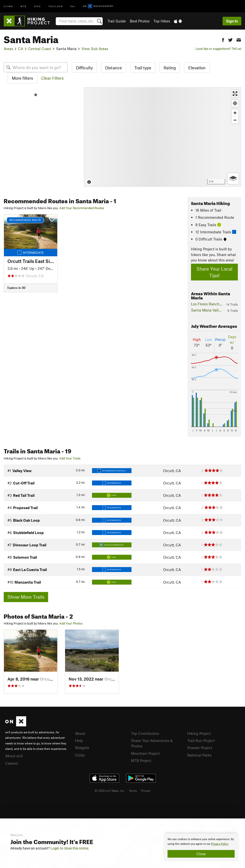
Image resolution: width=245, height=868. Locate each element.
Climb (8, 6)
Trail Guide (117, 21)
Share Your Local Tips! (214, 272)
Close (201, 854)
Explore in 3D (16, 288)
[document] (201, 847)
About (80, 733)
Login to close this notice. (70, 848)
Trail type (143, 68)
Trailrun (56, 6)
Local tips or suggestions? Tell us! (218, 49)
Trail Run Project (201, 740)
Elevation (197, 68)
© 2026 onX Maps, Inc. (110, 791)
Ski (73, 6)
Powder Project (200, 748)
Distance (113, 68)
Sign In (232, 21)
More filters (22, 78)
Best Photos (140, 21)
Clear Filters (52, 78)
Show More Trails (26, 597)
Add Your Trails (70, 458)
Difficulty (84, 68)
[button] (223, 39)
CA (21, 49)
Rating (170, 68)
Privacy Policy (220, 844)
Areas (8, 49)
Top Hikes (162, 21)
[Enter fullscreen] (235, 94)
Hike (38, 6)
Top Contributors (145, 733)
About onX (14, 756)
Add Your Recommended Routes (82, 208)
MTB (24, 6)
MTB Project (141, 760)
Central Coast (40, 49)
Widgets (82, 748)
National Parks (199, 755)
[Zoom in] (235, 113)
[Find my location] (235, 103)
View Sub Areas (95, 49)
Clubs (80, 755)
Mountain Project (145, 753)
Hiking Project (199, 733)
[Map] (163, 137)
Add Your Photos (71, 623)
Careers (12, 763)
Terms (133, 791)
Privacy (146, 791)
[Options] (233, 178)
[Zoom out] (235, 120)
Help (79, 740)
